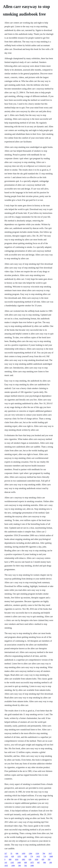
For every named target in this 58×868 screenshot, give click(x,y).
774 (32, 856)
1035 (6, 866)
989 (10, 859)
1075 (32, 862)
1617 (50, 853)
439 (43, 859)
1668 (51, 856)
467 (38, 862)
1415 (38, 856)
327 (6, 853)
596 (20, 866)
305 (26, 856)
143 (6, 862)
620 (13, 856)
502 (26, 866)
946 (45, 862)
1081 (24, 859)
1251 (19, 856)
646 (17, 853)
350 (49, 859)
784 (44, 853)
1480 (32, 866)
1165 (12, 862)
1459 (24, 853)
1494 (13, 866)
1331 (6, 856)
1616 (17, 859)
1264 (30, 853)
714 (45, 856)
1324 (37, 853)
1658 (36, 859)
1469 (19, 862)
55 (11, 853)
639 (30, 859)
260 (51, 862)
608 (25, 862)
